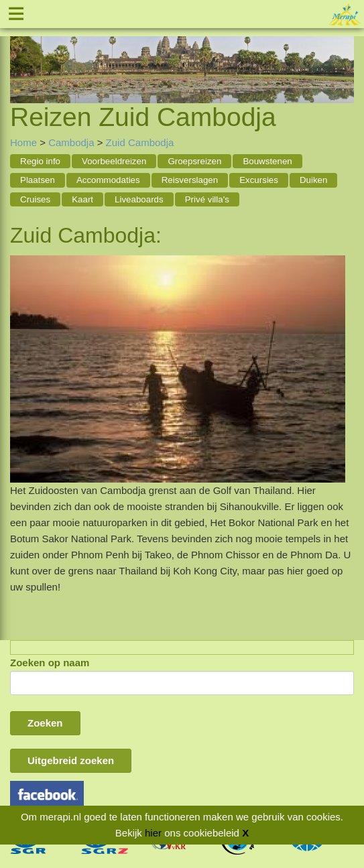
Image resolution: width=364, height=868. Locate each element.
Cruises (35, 199)
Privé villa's (207, 199)
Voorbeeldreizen (114, 161)
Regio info (40, 161)
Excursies (259, 180)
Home (23, 142)
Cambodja (71, 142)
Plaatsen (38, 180)
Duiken (314, 180)
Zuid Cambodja (140, 142)
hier (153, 833)
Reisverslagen (190, 180)
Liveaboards (139, 199)
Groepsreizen (194, 161)
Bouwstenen (267, 161)
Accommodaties (108, 180)
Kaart (82, 199)
